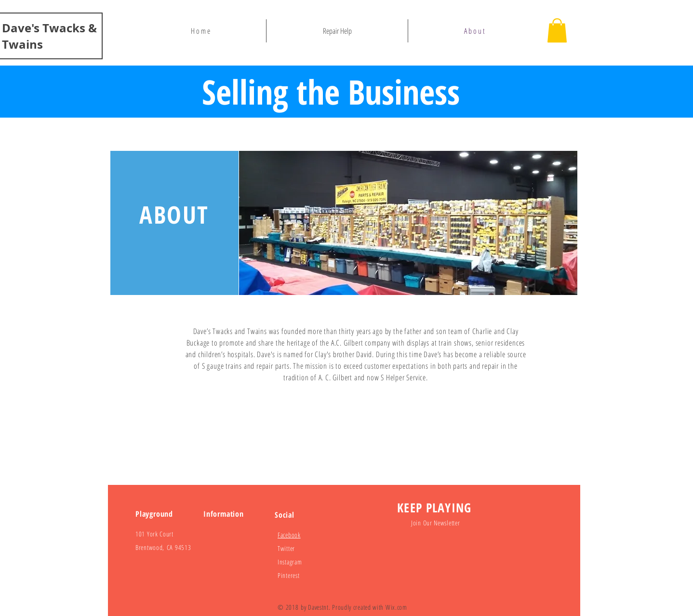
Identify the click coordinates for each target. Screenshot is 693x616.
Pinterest (288, 575)
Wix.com (396, 607)
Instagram (290, 562)
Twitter (286, 548)
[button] (557, 30)
